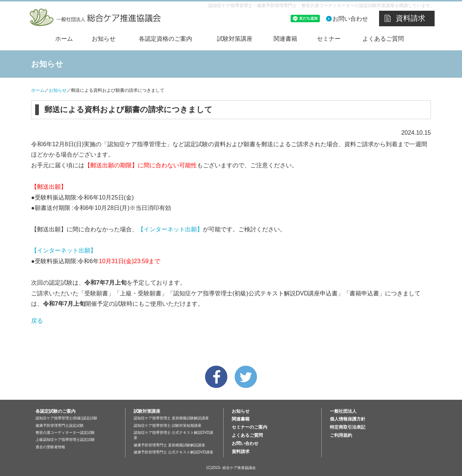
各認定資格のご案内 (165, 39)
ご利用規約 (341, 435)
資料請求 (411, 18)
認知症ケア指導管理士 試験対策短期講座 (168, 425)
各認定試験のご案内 (56, 411)
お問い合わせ (350, 19)
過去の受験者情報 (50, 447)
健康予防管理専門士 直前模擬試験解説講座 (169, 445)
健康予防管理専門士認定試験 (60, 425)
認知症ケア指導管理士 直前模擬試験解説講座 (171, 418)
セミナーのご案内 (250, 427)
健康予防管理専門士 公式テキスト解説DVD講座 (173, 452)
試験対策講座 (235, 39)
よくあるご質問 (383, 39)
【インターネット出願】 (170, 229)
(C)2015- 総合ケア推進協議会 (231, 468)
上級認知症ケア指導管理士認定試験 (65, 440)
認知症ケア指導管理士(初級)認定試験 (66, 418)
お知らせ (104, 39)
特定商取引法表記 (348, 427)
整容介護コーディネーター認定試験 (65, 433)
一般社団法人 (343, 411)
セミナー (329, 39)
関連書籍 (285, 39)
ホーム (64, 39)
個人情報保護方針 (348, 419)
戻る (37, 321)
